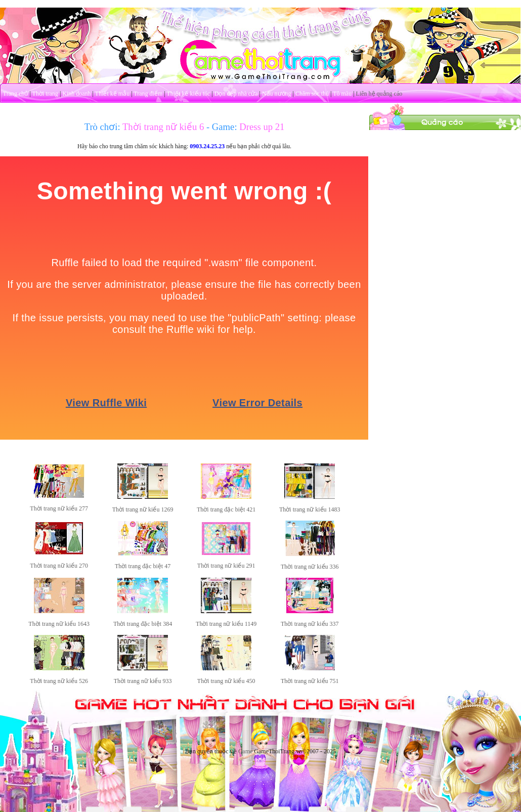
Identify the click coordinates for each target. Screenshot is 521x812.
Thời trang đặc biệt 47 (143, 566)
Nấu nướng (277, 94)
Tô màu (342, 94)
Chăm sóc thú (312, 94)
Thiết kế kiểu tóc (188, 94)
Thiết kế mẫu (112, 94)
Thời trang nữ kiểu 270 (59, 566)
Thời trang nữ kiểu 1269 (143, 509)
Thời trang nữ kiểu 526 (59, 681)
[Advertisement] (445, 194)
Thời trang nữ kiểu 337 (310, 624)
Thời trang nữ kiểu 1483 (310, 509)
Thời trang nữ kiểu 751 (310, 681)
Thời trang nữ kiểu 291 (226, 566)
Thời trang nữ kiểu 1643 (59, 624)
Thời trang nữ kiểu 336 (310, 567)
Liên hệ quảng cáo (379, 94)
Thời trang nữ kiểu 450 (226, 681)
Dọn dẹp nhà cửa (236, 94)
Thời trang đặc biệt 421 (226, 509)
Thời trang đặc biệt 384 (143, 624)
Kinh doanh (76, 94)
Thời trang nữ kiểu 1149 (226, 624)
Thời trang (45, 94)
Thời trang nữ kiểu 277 (59, 508)
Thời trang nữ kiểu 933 (143, 681)
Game (246, 751)
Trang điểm (148, 94)
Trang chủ (16, 94)
